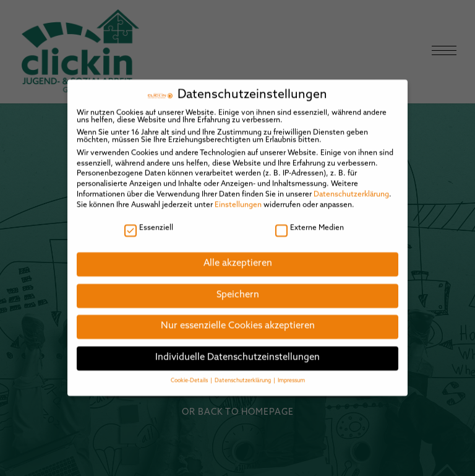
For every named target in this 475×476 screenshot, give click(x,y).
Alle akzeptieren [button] (238, 261)
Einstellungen (238, 202)
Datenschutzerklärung (351, 192)
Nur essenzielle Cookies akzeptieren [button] (238, 323)
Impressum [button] (291, 378)
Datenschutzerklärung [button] (243, 378)
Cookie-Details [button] (190, 378)
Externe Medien (310, 225)
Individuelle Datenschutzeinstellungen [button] (237, 355)
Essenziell (149, 225)
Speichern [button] (238, 292)
